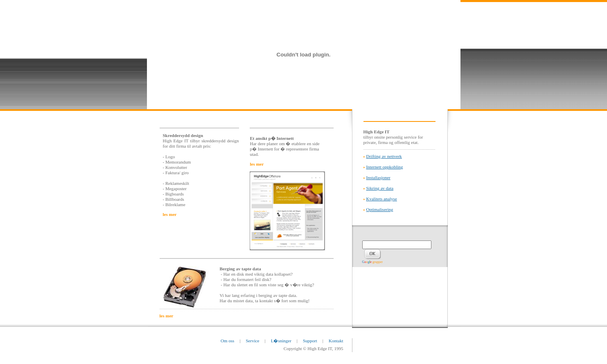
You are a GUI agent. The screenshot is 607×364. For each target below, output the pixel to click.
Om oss (227, 341)
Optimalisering (380, 209)
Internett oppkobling (385, 167)
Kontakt (336, 341)
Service (253, 341)
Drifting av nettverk (384, 156)
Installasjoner (378, 178)
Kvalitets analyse (382, 199)
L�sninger (281, 341)
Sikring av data (380, 188)
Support (310, 341)
